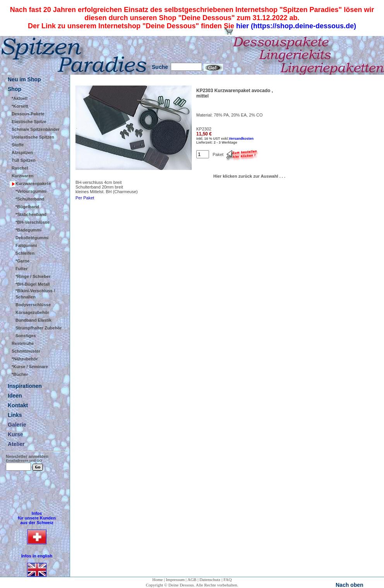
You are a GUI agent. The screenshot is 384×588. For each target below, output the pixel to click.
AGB (192, 579)
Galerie (17, 425)
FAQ (227, 579)
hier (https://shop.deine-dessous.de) (296, 26)
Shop (15, 89)
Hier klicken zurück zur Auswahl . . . (249, 176)
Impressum (175, 579)
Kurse (15, 434)
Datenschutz (210, 579)
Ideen (15, 396)
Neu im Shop (24, 79)
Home (158, 579)
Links (15, 415)
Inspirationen (25, 386)
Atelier (16, 444)
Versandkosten (241, 139)
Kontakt (18, 405)
